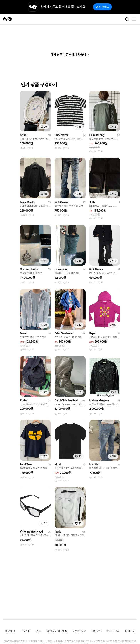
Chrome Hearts (29, 269)
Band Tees (26, 464)
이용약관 (10, 631)
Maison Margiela (99, 400)
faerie (58, 532)
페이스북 (130, 631)
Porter (24, 400)
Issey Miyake (28, 202)
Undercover (61, 135)
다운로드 (96, 631)
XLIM (92, 202)
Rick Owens (62, 202)
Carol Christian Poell (67, 400)
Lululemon (61, 269)
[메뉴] (134, 19)
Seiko (23, 135)
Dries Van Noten (64, 333)
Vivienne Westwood (31, 532)
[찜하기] (44, 127)
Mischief (94, 464)
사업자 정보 (79, 631)
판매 (39, 631)
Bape (92, 333)
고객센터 (26, 631)
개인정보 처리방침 (57, 631)
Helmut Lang (97, 135)
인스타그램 (113, 631)
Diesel (24, 333)
